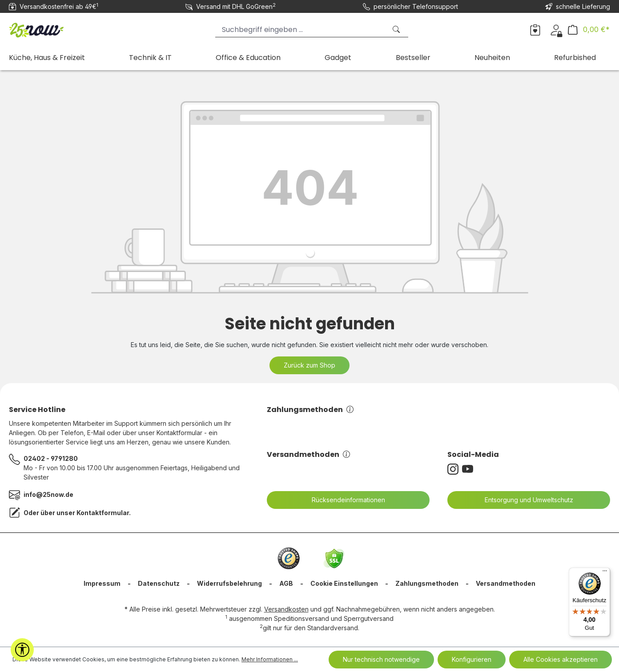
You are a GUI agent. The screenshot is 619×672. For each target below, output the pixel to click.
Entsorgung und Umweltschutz (523, 500)
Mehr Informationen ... (270, 659)
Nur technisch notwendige (381, 659)
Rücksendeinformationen (343, 500)
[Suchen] (397, 30)
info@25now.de (48, 494)
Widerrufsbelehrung (229, 583)
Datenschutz (159, 583)
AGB (286, 583)
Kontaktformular (103, 513)
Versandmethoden (308, 454)
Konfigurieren (472, 659)
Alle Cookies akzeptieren (561, 659)
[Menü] (605, 573)
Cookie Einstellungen (344, 583)
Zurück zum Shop (309, 365)
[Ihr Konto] (556, 29)
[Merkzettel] (535, 29)
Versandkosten (286, 609)
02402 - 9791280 (51, 458)
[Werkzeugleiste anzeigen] (22, 650)
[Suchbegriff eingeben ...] (301, 30)
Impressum (102, 583)
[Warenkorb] (589, 30)
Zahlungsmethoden (310, 410)
